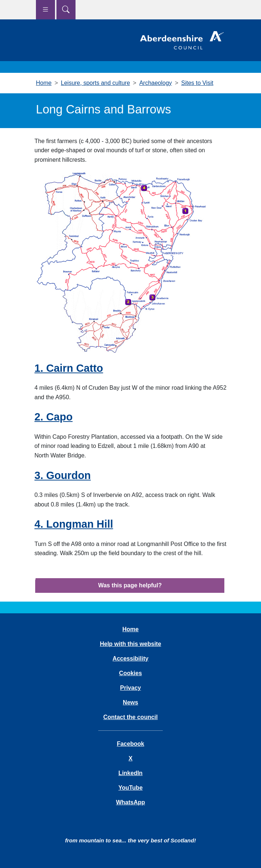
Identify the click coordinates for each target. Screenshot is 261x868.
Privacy (131, 688)
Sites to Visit (197, 83)
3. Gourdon (63, 475)
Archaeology (156, 83)
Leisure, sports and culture (95, 83)
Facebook (131, 744)
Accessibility (130, 659)
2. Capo (54, 417)
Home (44, 83)
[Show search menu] (66, 10)
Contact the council (130, 717)
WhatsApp (130, 802)
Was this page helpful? (130, 585)
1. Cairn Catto (69, 368)
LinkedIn (130, 773)
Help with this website (130, 644)
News (130, 702)
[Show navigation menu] (45, 10)
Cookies (130, 673)
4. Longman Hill (74, 524)
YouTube (130, 788)
